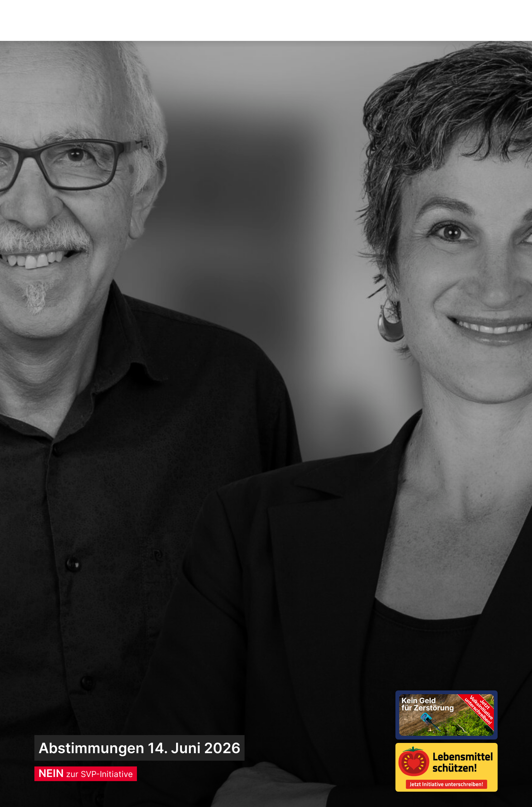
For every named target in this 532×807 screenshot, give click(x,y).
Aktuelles (261, 21)
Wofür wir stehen (331, 21)
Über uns (400, 21)
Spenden (475, 20)
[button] (440, 21)
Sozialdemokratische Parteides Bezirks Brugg (95, 20)
